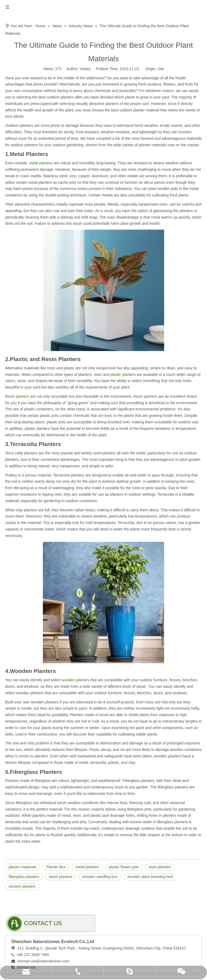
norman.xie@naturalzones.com (43, 961)
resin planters (160, 867)
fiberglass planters (24, 877)
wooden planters (76, 680)
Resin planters (18, 396)
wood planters (61, 877)
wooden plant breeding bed (150, 877)
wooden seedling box (100, 877)
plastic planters (123, 375)
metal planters (41, 163)
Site (161, 69)
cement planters (22, 886)
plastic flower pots (124, 867)
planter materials (23, 867)
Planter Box (56, 867)
